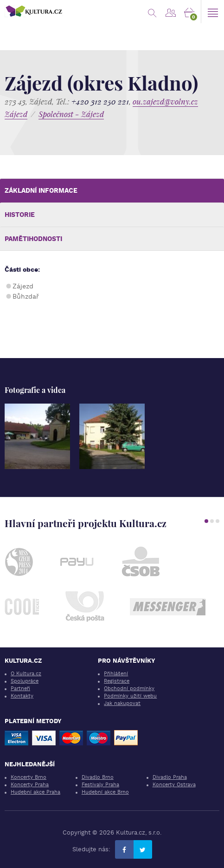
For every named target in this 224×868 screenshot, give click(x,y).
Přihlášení (116, 674)
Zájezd (16, 114)
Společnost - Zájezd (71, 114)
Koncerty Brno (29, 777)
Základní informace (41, 190)
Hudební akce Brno (105, 792)
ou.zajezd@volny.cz (165, 101)
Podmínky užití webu (130, 696)
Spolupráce (25, 681)
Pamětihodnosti (33, 239)
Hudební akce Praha (35, 792)
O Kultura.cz (26, 674)
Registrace (117, 681)
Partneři (20, 689)
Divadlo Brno (98, 777)
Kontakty (22, 696)
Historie (20, 215)
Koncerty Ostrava (174, 785)
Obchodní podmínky (129, 689)
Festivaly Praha (100, 785)
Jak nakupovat (122, 703)
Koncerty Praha (30, 785)
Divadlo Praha (170, 777)
